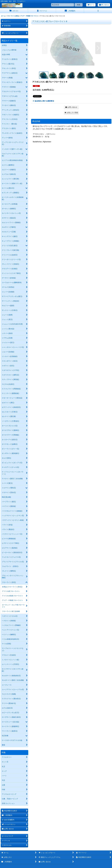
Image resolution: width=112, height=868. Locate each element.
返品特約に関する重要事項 (43, 101)
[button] (98, 11)
